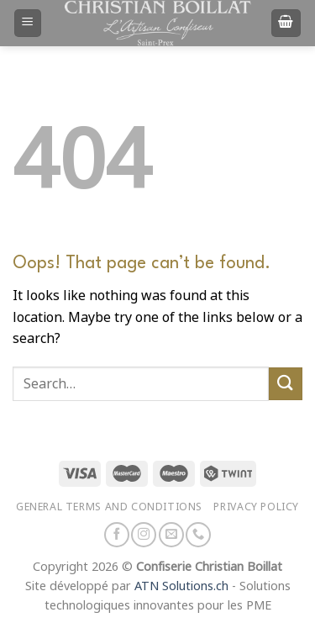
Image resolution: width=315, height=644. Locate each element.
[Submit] (286, 384)
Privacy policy (256, 507)
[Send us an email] (171, 535)
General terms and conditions (109, 507)
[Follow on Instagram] (144, 535)
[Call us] (198, 535)
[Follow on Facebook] (117, 535)
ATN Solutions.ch (181, 586)
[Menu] (28, 23)
